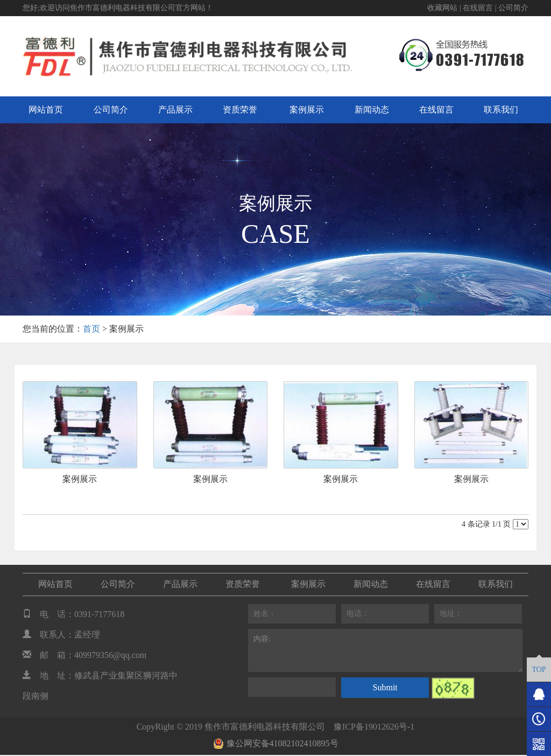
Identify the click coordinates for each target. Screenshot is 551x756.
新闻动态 (372, 110)
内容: (385, 650)
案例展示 (307, 110)
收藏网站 (442, 8)
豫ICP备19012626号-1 (374, 727)
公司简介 (513, 8)
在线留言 (478, 8)
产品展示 (175, 110)
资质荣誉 (240, 110)
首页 (91, 329)
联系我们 (501, 110)
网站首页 (46, 110)
